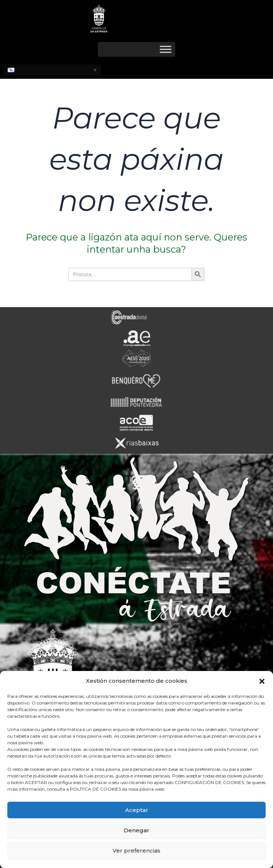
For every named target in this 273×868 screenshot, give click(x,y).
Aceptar (137, 810)
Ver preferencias (136, 851)
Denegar (136, 830)
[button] (262, 681)
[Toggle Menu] (166, 49)
